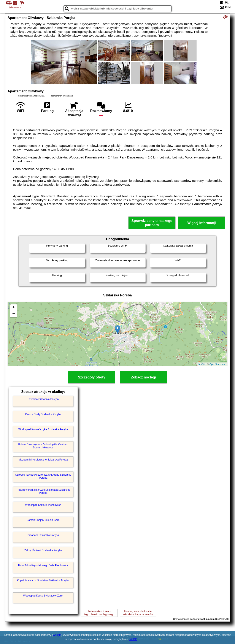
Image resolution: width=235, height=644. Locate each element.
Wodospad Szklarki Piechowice (43, 505)
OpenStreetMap (218, 364)
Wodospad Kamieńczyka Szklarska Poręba (43, 429)
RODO (133, 639)
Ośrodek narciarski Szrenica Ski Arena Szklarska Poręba (43, 476)
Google (57, 635)
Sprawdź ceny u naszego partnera (152, 223)
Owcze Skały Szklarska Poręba (43, 414)
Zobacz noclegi (143, 377)
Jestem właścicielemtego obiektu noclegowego (99, 613)
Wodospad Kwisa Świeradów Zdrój (43, 596)
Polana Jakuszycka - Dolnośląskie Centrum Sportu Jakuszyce (43, 446)
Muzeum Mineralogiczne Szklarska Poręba (43, 460)
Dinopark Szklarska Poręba (43, 535)
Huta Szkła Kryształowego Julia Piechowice (43, 565)
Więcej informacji (202, 223)
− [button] (14, 314)
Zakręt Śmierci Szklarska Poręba (43, 550)
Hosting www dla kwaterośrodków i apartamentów (138, 613)
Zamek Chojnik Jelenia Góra (43, 520)
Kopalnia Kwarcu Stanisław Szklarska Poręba (43, 581)
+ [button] (14, 308)
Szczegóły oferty (92, 377)
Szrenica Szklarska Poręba (43, 399)
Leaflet (201, 364)
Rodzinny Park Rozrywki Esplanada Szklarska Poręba (43, 491)
